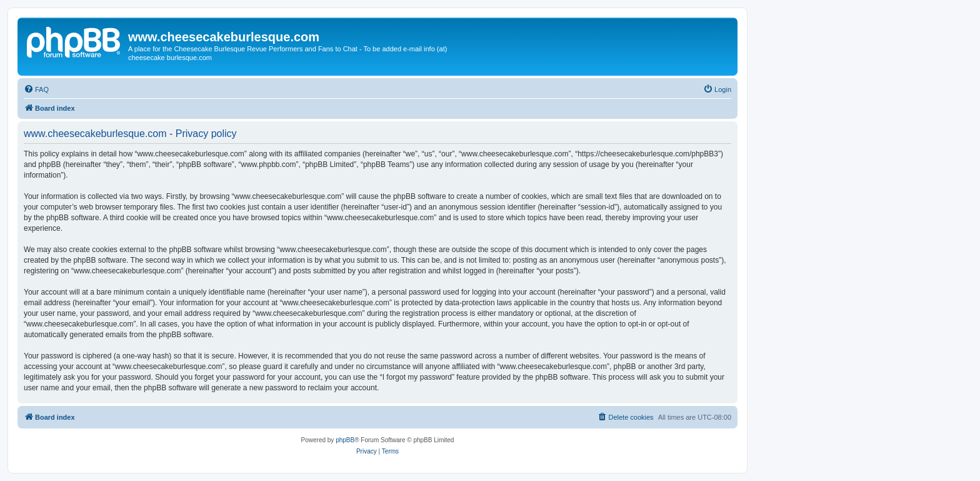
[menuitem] (36, 89)
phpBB (345, 440)
